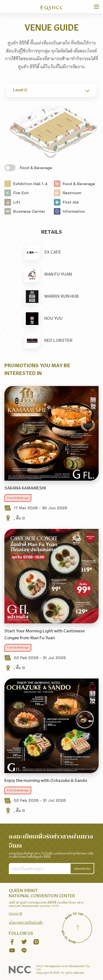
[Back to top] (78, 928)
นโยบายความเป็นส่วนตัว (26, 922)
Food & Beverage (18, 498)
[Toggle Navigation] (96, 7)
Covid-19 (16, 913)
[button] (82, 869)
